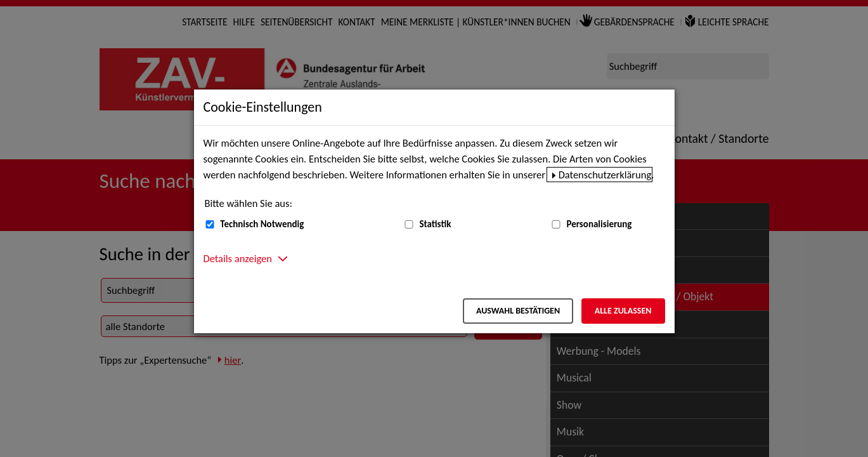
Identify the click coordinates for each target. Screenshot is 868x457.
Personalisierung (599, 224)
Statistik (435, 224)
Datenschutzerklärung (605, 175)
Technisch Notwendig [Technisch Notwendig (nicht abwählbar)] (262, 224)
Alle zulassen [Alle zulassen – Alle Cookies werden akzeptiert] (623, 311)
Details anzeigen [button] (238, 258)
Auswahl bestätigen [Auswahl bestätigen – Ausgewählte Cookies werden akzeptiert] (518, 311)
